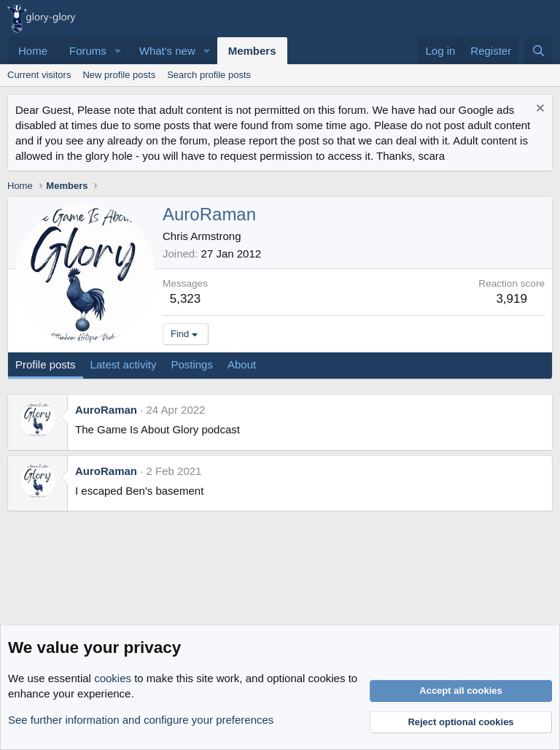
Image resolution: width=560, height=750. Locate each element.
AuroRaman (106, 410)
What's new (167, 51)
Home (33, 51)
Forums (88, 51)
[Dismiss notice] (538, 110)
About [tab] (242, 364)
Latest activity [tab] (124, 364)
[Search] (538, 51)
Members (252, 51)
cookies (113, 678)
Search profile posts (209, 75)
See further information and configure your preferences (141, 720)
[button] (118, 51)
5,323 (186, 299)
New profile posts (119, 75)
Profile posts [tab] (46, 364)
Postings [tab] (192, 364)
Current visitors (39, 75)
